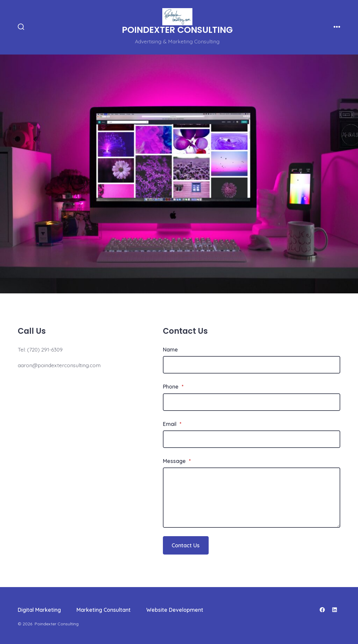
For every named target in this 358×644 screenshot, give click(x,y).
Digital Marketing (39, 610)
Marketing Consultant (104, 610)
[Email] (252, 439)
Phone (173, 386)
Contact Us (186, 545)
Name (170, 349)
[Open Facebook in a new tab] (322, 610)
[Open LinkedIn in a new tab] (335, 610)
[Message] (252, 498)
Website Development (175, 610)
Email (172, 424)
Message (177, 461)
